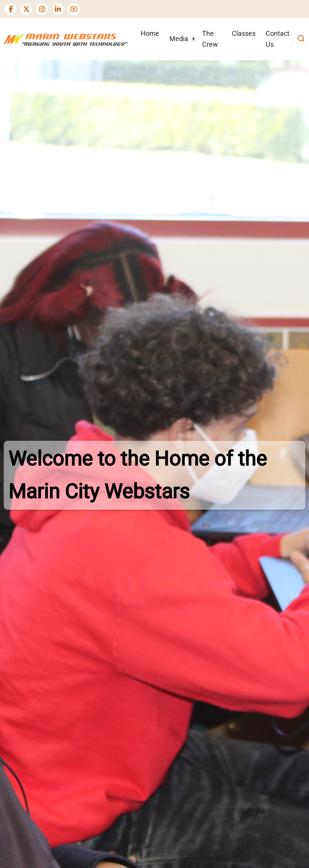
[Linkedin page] (58, 9)
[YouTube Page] (74, 9)
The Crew (210, 39)
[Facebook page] (11, 9)
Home (150, 33)
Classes (244, 33)
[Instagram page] (42, 9)
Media (179, 39)
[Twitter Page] (26, 9)
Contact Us (278, 39)
